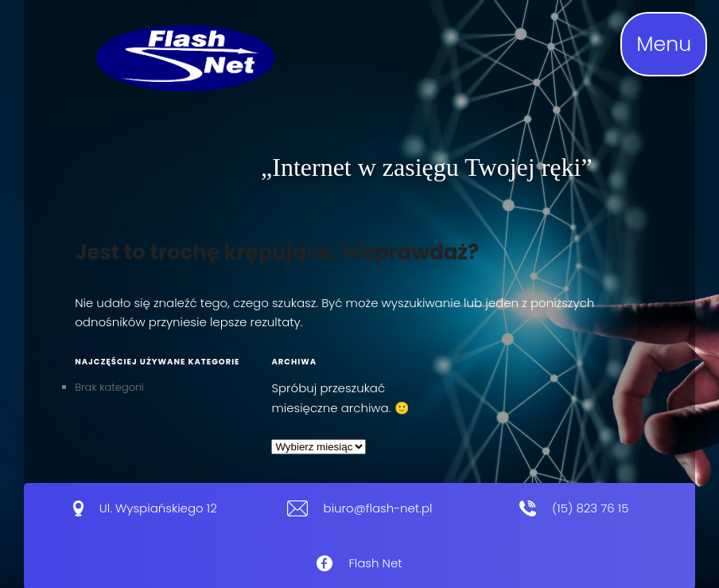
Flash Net (375, 563)
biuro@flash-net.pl (378, 508)
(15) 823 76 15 (590, 508)
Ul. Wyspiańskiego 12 (158, 508)
